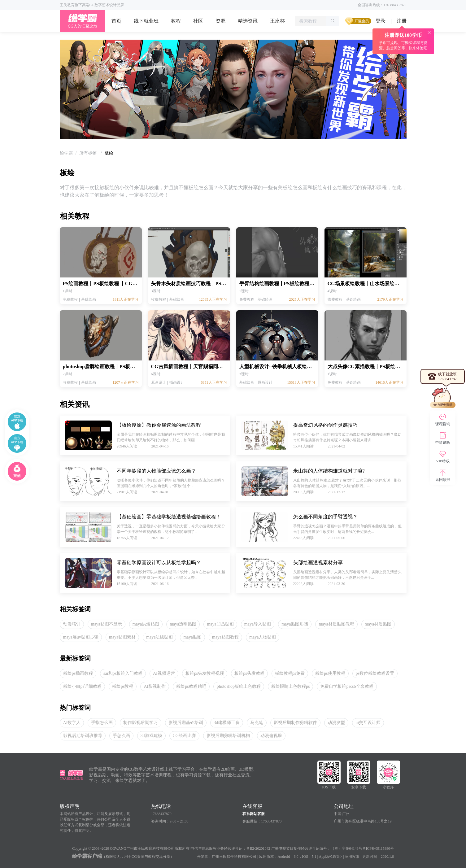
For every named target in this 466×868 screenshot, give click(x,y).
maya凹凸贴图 (220, 624)
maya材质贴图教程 (336, 624)
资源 (220, 21)
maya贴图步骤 (295, 624)
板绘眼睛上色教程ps (290, 686)
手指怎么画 (102, 723)
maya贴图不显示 (107, 624)
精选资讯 (248, 21)
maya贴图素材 (122, 637)
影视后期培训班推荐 (83, 736)
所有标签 (89, 153)
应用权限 (352, 857)
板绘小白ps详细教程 (82, 686)
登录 (381, 21)
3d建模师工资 (227, 723)
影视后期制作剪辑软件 (295, 723)
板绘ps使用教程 (330, 673)
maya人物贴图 (263, 637)
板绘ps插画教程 (78, 673)
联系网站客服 (254, 814)
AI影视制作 (155, 686)
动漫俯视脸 (271, 736)
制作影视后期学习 (141, 723)
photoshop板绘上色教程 (239, 686)
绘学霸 (66, 153)
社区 (198, 21)
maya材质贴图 (378, 624)
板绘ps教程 (123, 686)
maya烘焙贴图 (146, 624)
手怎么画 (121, 736)
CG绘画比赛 (184, 736)
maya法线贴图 (159, 637)
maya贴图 (192, 637)
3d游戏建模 (151, 736)
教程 (176, 21)
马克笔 (257, 723)
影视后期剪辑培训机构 (228, 736)
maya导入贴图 (258, 624)
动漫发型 (336, 723)
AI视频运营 (164, 673)
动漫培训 (72, 624)
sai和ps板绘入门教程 (123, 673)
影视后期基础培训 (186, 723)
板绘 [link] (109, 153)
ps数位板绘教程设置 (375, 673)
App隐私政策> (331, 857)
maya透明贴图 (183, 624)
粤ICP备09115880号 (378, 848)
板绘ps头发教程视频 (205, 673)
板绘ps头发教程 (249, 673)
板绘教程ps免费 (290, 673)
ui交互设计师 (368, 723)
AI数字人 (72, 723)
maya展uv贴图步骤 (81, 637)
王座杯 (277, 21)
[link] (66, 153)
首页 (116, 21)
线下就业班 (146, 21)
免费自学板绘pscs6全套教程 (347, 686)
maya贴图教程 (225, 637)
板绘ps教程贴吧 (191, 686)
